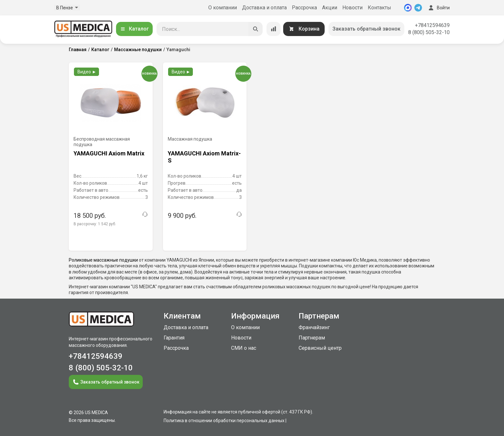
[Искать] (256, 29)
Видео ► (87, 72)
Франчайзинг (314, 327)
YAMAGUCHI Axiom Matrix (109, 153)
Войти (438, 8)
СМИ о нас (244, 348)
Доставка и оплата (264, 8)
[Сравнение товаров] (274, 29)
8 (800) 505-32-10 (429, 32)
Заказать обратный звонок (366, 29)
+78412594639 (432, 25)
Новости (352, 8)
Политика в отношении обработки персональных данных (224, 421)
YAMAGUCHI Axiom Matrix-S (204, 157)
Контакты (379, 8)
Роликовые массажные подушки (103, 260)
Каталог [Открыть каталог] (134, 29)
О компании (223, 8)
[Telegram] (418, 8)
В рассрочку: (95, 224)
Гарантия (174, 338)
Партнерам (312, 338)
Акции (330, 8)
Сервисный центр (320, 348)
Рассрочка (304, 8)
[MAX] (408, 8)
